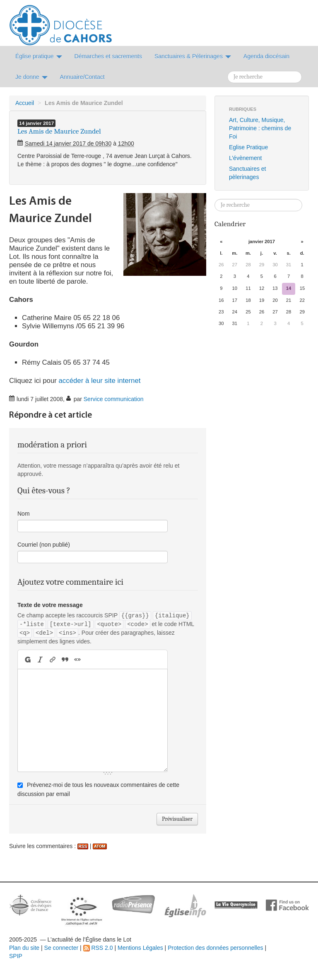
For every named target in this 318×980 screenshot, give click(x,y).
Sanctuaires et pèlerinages (248, 173)
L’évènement (245, 158)
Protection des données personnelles (215, 948)
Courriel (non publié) (44, 545)
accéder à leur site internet (100, 381)
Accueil (25, 103)
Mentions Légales (140, 948)
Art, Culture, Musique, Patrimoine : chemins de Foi (260, 128)
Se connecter (61, 948)
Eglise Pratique (248, 147)
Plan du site (24, 948)
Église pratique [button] (39, 56)
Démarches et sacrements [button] (108, 56)
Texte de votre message (50, 605)
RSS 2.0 (98, 948)
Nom (24, 514)
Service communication (114, 399)
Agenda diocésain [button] (266, 56)
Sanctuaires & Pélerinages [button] (193, 56)
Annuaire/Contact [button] (82, 77)
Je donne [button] (31, 77)
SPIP (16, 956)
